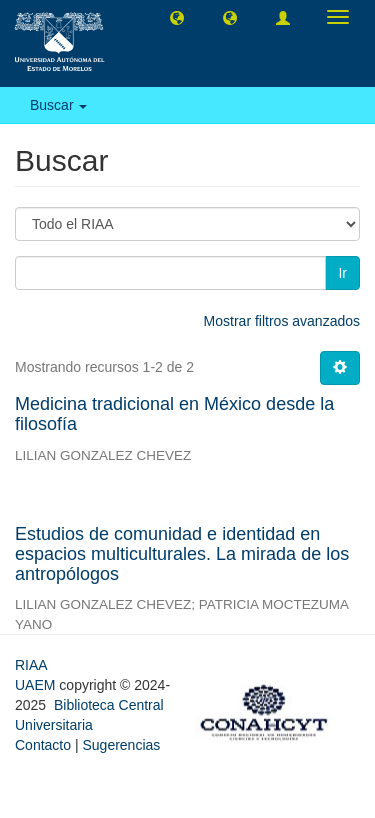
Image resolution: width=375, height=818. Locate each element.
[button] (177, 17)
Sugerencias (121, 745)
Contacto (43, 745)
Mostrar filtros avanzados (282, 321)
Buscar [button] (58, 105)
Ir (342, 273)
